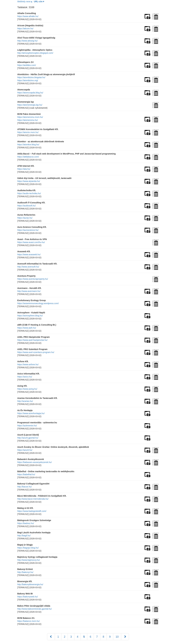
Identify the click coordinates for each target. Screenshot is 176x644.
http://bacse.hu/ (25, 487)
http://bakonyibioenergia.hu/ (30, 584)
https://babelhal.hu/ (26, 474)
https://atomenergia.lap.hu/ (30, 105)
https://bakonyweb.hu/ (28, 597)
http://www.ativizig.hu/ (27, 41)
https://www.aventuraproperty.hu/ (33, 279)
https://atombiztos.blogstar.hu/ (31, 77)
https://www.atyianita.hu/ (29, 181)
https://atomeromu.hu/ (28, 120)
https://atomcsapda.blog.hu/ (30, 93)
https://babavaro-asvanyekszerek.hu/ (35, 462)
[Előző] (51, 637)
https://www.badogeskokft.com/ (32, 511)
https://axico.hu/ (25, 377)
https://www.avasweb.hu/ (29, 254)
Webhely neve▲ (25, 2)
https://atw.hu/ (24, 169)
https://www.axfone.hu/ (28, 364)
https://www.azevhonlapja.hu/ (31, 413)
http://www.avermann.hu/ (29, 291)
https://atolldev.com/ (27, 65)
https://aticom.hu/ (25, 29)
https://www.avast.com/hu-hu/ (31, 242)
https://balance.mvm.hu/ (29, 621)
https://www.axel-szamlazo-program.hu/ (36, 352)
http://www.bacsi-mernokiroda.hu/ (33, 499)
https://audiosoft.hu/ (26, 206)
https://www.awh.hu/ (27, 328)
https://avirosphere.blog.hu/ (30, 316)
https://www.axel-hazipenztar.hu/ (32, 340)
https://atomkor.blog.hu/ (28, 145)
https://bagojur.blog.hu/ (28, 548)
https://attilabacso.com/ (28, 157)
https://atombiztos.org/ (28, 80)
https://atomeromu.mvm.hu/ (30, 117)
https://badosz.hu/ (26, 523)
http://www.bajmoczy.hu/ (29, 560)
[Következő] (125, 637)
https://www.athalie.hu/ (28, 16)
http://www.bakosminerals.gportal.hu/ (35, 609)
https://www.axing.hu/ (27, 389)
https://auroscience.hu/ (28, 230)
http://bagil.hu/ (24, 536)
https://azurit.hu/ (25, 450)
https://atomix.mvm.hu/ (28, 132)
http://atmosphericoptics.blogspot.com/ (35, 53)
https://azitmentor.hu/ (27, 426)
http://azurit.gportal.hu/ (28, 438)
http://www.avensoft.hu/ (28, 267)
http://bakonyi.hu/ (25, 572)
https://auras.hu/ (25, 218)
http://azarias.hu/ (25, 401)
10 (117, 637)
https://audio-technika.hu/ (29, 193)
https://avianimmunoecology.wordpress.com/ (38, 303)
